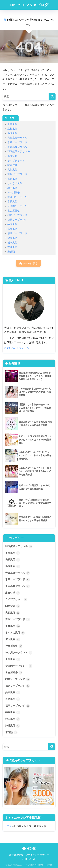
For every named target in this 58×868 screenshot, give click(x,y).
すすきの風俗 (15, 183)
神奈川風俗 (14, 192)
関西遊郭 (12, 165)
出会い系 (12, 156)
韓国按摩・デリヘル (19, 151)
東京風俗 (12, 179)
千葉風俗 (12, 201)
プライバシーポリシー (37, 855)
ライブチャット (16, 161)
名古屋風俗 (14, 211)
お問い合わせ (29, 859)
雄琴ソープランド (17, 215)
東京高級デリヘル (17, 147)
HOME (29, 848)
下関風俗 (12, 124)
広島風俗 (12, 229)
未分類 (11, 252)
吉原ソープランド (17, 174)
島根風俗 (12, 129)
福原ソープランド (17, 220)
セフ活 (8, 826)
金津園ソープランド (19, 206)
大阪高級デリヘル (17, 138)
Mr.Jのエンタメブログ (29, 5)
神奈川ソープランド (19, 197)
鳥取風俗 (12, 133)
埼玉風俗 (12, 188)
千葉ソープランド (17, 142)
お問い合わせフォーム (17, 348)
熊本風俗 (12, 243)
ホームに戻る (28, 263)
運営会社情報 (16, 855)
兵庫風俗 (12, 224)
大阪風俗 (12, 170)
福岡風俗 (12, 238)
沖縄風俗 (12, 247)
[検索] (52, 97)
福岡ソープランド (17, 233)
